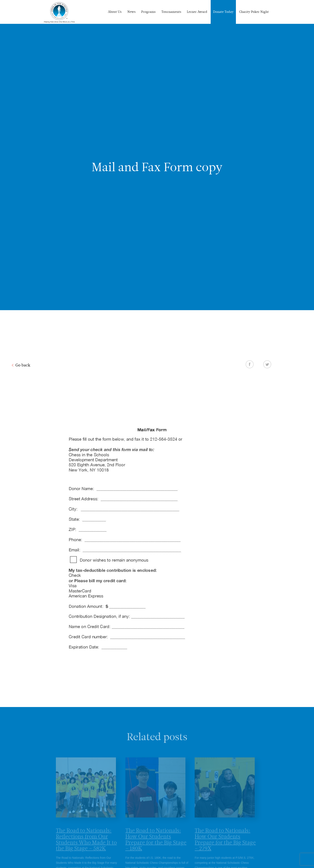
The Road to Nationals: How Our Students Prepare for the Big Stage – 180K (156, 843)
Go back (23, 365)
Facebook (250, 364)
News (131, 12)
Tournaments (171, 12)
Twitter (267, 364)
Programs (148, 12)
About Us (115, 12)
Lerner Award (197, 12)
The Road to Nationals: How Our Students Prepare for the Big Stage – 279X (225, 843)
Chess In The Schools (59, 12)
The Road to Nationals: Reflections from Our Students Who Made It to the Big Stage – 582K (86, 843)
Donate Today (223, 12)
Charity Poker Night (254, 12)
